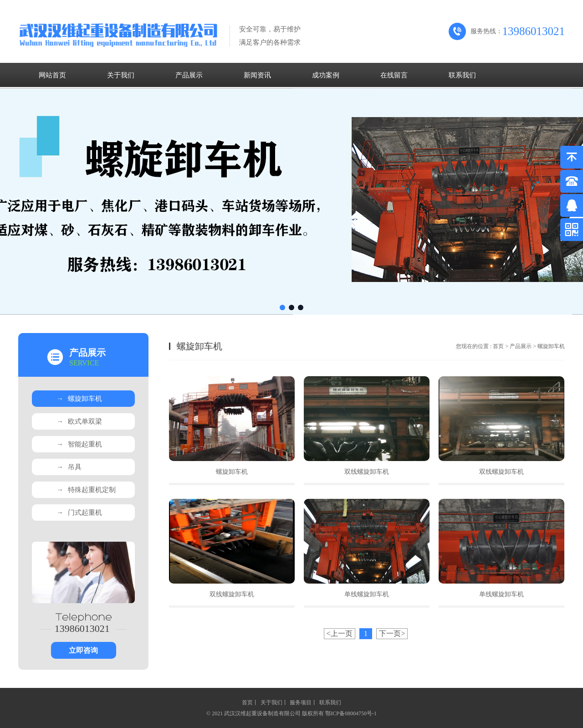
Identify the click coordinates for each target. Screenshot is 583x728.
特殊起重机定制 (86, 490)
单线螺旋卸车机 (367, 594)
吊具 (69, 467)
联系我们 (462, 75)
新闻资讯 (257, 75)
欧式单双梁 (79, 421)
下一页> (392, 633)
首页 (498, 346)
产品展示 (189, 75)
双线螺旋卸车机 (367, 472)
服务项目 (301, 702)
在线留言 (394, 75)
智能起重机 (79, 444)
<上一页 (340, 633)
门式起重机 (79, 513)
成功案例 (326, 75)
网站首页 (52, 75)
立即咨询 (83, 650)
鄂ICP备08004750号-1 (351, 713)
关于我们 (121, 75)
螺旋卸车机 (79, 399)
